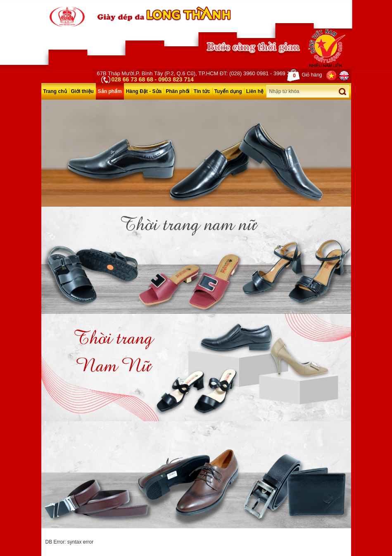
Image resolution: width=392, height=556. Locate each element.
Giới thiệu (82, 91)
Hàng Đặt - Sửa (144, 91)
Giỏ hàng (304, 75)
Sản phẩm (110, 91)
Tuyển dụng (228, 91)
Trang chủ (55, 91)
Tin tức (202, 91)
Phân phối (178, 91)
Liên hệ (255, 91)
